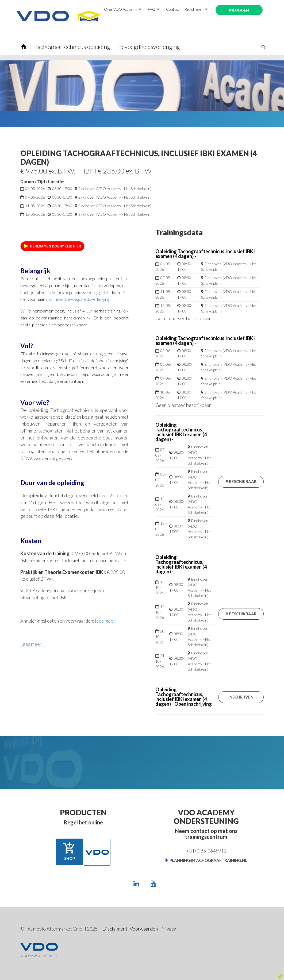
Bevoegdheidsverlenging (149, 47)
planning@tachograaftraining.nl (208, 860)
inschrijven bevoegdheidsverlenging (77, 299)
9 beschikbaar (241, 481)
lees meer (105, 621)
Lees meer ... (33, 644)
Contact (173, 9)
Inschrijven (241, 697)
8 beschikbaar (241, 614)
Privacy (168, 929)
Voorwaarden (144, 929)
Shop (70, 851)
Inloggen (239, 10)
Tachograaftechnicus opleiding (73, 47)
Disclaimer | (115, 929)
